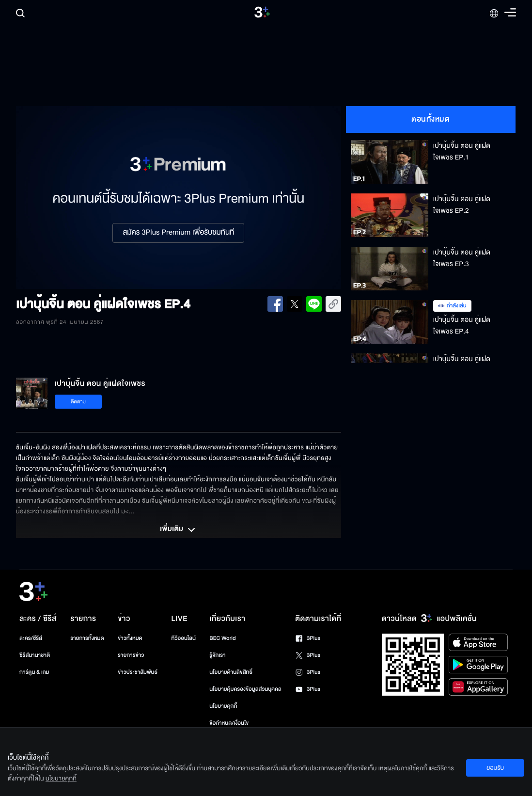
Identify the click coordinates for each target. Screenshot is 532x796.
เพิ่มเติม (178, 530)
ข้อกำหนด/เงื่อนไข (229, 723)
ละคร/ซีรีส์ (31, 638)
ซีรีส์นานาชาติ (35, 655)
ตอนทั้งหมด (430, 119)
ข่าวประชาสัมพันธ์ (138, 672)
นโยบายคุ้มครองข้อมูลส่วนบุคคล (245, 689)
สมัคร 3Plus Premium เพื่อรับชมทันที (178, 233)
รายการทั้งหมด (87, 638)
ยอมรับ (495, 768)
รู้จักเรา (217, 655)
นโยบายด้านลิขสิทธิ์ (231, 672)
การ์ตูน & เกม (34, 672)
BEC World (222, 638)
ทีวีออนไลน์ (184, 638)
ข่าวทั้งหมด (130, 638)
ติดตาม (78, 402)
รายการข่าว (131, 655)
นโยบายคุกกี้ (223, 706)
